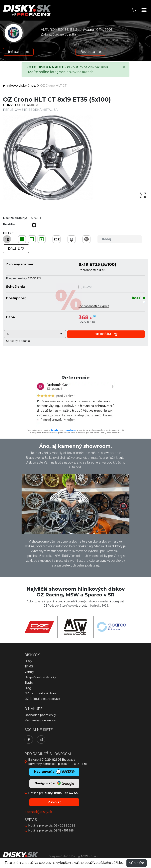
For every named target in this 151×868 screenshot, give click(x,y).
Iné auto (18, 52)
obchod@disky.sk (38, 812)
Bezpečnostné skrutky (40, 677)
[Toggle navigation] (144, 10)
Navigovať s (54, 784)
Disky (28, 661)
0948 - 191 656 (64, 830)
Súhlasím (137, 863)
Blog (28, 688)
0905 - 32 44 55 (66, 793)
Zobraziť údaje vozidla (58, 34)
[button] (18, 341)
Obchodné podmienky (40, 715)
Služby (29, 683)
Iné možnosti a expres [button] (94, 306)
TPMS (29, 666)
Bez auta (91, 52)
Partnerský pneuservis (40, 720)
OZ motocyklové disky (40, 693)
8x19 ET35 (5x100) (97, 264)
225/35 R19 (35, 278)
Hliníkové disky (15, 86)
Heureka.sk (70, 430)
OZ (33, 86)
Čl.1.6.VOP (88, 287)
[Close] (124, 67)
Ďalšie (16, 249)
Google (54, 430)
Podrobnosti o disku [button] (92, 270)
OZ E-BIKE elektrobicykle (42, 699)
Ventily (29, 672)
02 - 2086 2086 (64, 825)
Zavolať (54, 802)
